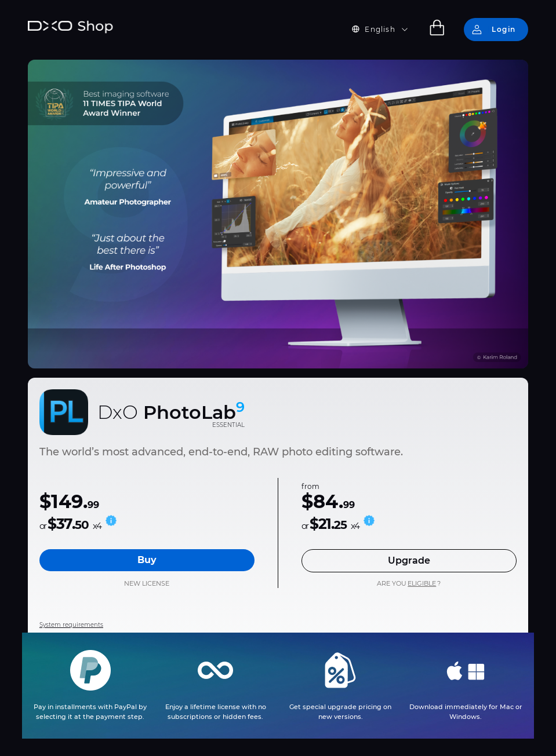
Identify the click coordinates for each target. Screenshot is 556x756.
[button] (387, 30)
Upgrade (409, 560)
